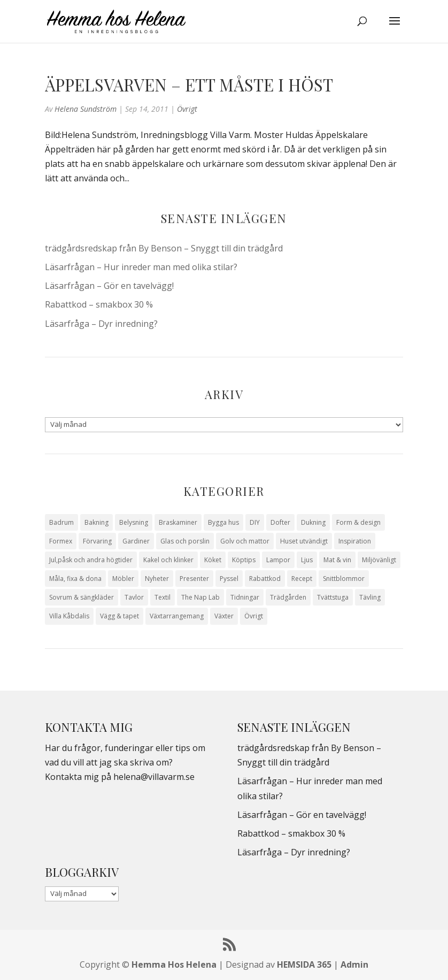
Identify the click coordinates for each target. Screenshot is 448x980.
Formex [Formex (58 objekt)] (61, 541)
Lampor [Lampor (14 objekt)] (278, 560)
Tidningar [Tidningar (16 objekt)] (245, 597)
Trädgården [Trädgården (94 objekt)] (288, 597)
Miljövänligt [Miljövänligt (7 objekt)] (379, 560)
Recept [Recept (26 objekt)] (302, 579)
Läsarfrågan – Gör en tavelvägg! (109, 286)
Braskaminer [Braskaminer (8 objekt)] (178, 522)
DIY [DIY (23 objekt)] (255, 522)
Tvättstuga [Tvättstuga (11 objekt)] (333, 597)
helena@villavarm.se (154, 777)
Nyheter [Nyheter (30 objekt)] (157, 579)
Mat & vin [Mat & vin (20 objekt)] (337, 560)
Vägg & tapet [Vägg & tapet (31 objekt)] (119, 616)
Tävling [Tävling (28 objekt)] (370, 597)
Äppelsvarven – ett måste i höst (189, 85)
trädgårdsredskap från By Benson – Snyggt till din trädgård (164, 248)
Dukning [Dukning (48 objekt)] (313, 522)
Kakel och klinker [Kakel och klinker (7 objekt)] (168, 560)
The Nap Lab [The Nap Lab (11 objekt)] (200, 597)
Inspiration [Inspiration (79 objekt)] (355, 541)
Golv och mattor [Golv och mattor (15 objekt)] (245, 541)
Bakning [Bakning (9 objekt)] (96, 522)
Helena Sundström (86, 109)
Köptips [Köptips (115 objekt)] (244, 560)
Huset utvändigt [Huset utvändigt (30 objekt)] (304, 541)
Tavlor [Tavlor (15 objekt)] (134, 597)
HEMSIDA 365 (304, 964)
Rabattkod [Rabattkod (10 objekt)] (265, 579)
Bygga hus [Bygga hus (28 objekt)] (223, 522)
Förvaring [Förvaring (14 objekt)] (97, 541)
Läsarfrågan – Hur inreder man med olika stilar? (141, 267)
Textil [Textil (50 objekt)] (163, 597)
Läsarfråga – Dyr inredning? (101, 324)
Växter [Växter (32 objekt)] (224, 616)
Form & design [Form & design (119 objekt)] (358, 522)
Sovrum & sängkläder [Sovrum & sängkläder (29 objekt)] (82, 597)
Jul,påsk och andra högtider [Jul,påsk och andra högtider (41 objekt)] (91, 560)
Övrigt (187, 109)
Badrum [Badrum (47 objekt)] (61, 522)
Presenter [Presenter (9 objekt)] (194, 579)
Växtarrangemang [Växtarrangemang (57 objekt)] (177, 616)
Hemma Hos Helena (174, 964)
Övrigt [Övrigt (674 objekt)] (254, 616)
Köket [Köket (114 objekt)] (213, 560)
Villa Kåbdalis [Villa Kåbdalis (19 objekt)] (69, 616)
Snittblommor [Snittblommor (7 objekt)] (344, 579)
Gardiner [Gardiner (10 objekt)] (136, 541)
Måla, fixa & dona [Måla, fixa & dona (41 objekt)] (75, 579)
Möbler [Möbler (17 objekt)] (123, 579)
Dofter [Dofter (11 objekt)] (280, 522)
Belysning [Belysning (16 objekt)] (134, 522)
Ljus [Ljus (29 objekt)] (307, 560)
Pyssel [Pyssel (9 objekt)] (229, 579)
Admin (354, 964)
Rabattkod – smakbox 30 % (99, 304)
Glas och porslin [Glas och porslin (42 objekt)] (185, 541)
